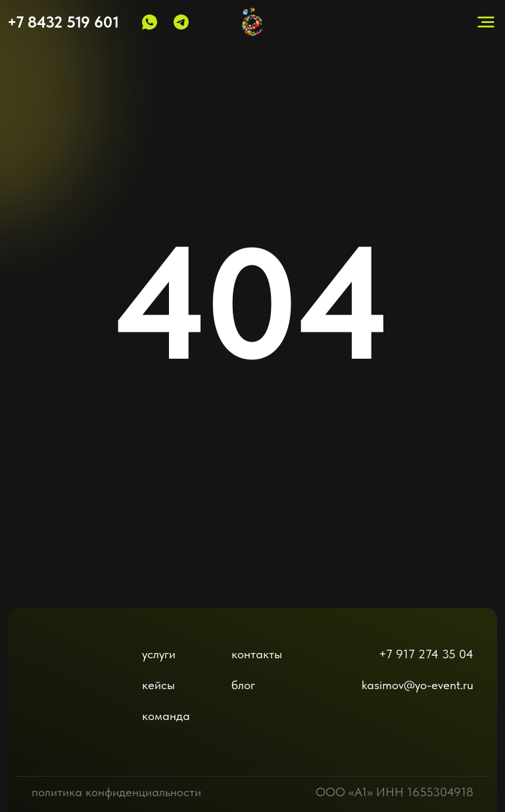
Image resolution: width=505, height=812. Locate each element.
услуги (159, 654)
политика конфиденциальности (116, 792)
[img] (65, 680)
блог (243, 685)
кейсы (158, 685)
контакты (257, 654)
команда (166, 716)
